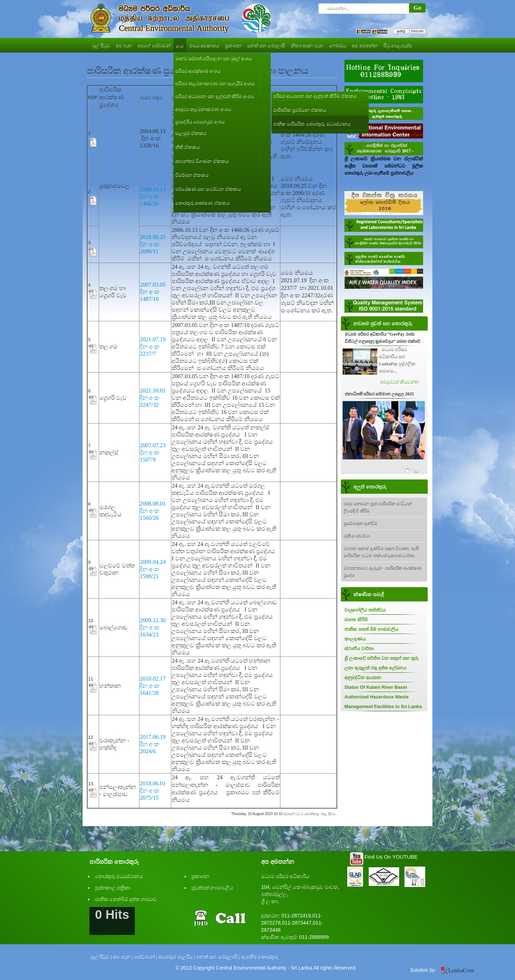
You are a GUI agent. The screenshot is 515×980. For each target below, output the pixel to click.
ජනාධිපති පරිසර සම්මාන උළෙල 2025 (379, 394)
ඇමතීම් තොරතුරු (260, 957)
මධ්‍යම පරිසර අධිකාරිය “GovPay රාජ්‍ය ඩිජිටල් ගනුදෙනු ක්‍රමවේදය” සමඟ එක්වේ (383, 338)
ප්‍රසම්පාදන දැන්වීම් (361, 523)
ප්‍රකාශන (200, 876)
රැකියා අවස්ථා (357, 536)
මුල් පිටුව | (101, 957)
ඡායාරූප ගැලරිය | (176, 957)
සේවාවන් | (146, 957)
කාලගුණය (355, 639)
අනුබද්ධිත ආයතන (363, 677)
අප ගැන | (123, 957)
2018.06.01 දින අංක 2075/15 (153, 791)
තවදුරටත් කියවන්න (400, 382)
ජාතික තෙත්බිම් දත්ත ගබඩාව (126, 899)
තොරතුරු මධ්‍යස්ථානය (119, 876)
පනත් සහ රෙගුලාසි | (218, 957)
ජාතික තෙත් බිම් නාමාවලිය (371, 629)
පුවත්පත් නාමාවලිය (212, 888)
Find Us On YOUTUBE (391, 857)
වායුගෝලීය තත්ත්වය (365, 610)
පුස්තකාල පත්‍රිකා (113, 888)
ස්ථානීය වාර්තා (359, 649)
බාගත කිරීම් (356, 620)
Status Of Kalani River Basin (376, 687)
